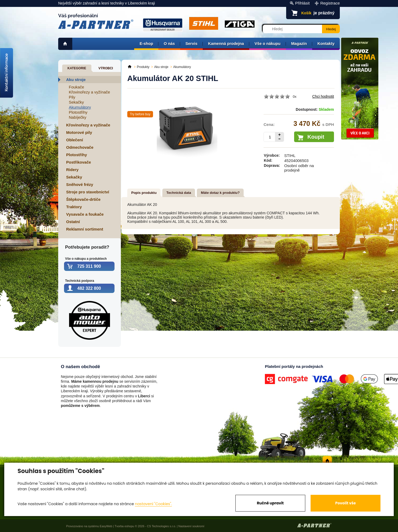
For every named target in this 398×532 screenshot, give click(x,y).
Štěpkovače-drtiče (83, 199)
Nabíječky (78, 117)
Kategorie (77, 68)
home (65, 44)
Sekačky (76, 102)
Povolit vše (346, 503)
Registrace (330, 3)
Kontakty (326, 43)
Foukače (77, 87)
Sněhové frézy (80, 184)
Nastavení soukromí (191, 526)
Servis (191, 43)
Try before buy (140, 114)
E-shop (146, 43)
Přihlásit (302, 3)
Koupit (316, 137)
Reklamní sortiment (85, 229)
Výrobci (106, 68)
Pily (72, 97)
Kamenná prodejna (226, 43)
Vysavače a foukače (85, 214)
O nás (169, 43)
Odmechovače (80, 147)
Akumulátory (80, 107)
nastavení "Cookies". (153, 504)
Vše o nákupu (268, 43)
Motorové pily (79, 132)
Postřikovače (79, 162)
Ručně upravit (270, 503)
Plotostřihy (78, 112)
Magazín (299, 43)
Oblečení (75, 140)
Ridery (72, 170)
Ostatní (73, 222)
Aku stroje (76, 80)
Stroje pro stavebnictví (88, 192)
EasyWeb (106, 526)
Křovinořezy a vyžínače (89, 92)
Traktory (74, 207)
